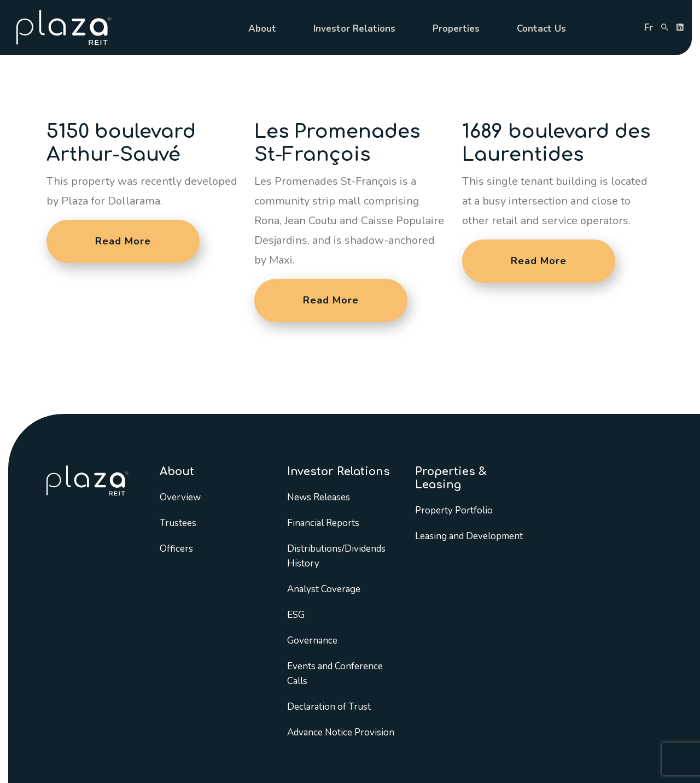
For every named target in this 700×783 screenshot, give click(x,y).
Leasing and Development (469, 536)
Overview (180, 497)
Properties (456, 29)
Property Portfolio (454, 510)
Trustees (178, 523)
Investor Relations (354, 29)
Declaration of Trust (329, 707)
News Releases (319, 497)
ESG (296, 615)
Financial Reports (323, 523)
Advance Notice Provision (341, 732)
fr (649, 28)
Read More (123, 241)
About (262, 29)
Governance (312, 641)
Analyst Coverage (324, 589)
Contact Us (541, 29)
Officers (176, 549)
